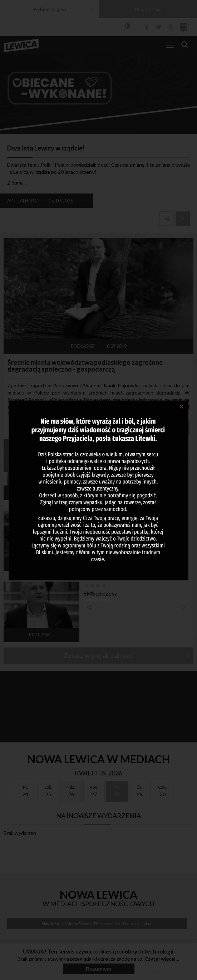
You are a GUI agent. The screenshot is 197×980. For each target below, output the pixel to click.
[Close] (182, 406)
